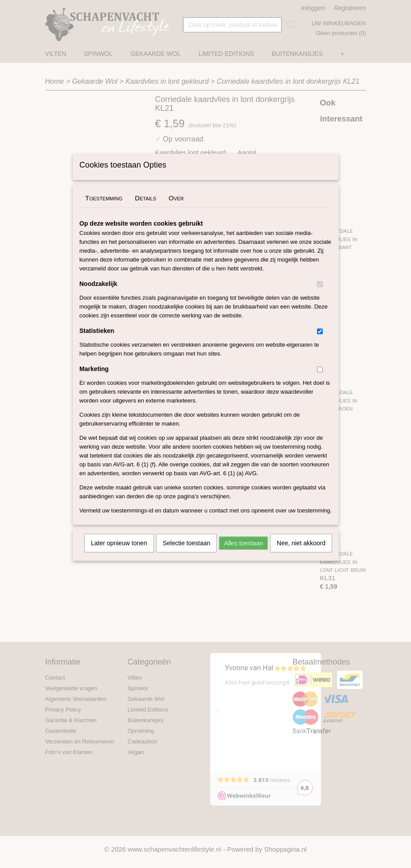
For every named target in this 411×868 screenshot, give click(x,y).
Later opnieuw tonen (119, 555)
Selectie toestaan (186, 555)
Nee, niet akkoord (301, 555)
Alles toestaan (243, 555)
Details (145, 209)
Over (176, 209)
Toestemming (104, 209)
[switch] (320, 296)
